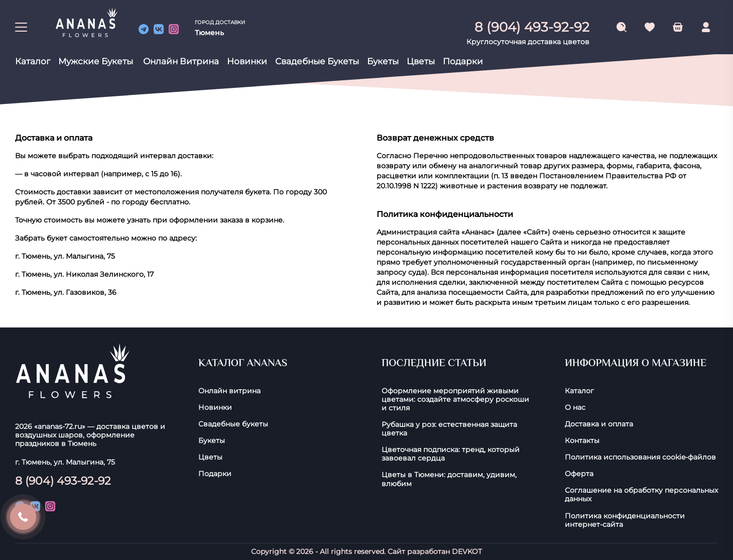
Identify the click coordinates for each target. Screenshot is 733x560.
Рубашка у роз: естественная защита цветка (449, 429)
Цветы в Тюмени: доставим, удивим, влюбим (449, 479)
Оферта (579, 474)
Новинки (247, 61)
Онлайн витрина (181, 61)
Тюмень (209, 33)
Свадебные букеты (317, 61)
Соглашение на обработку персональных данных (641, 495)
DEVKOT (467, 551)
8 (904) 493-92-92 (63, 481)
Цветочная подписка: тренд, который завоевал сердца (451, 454)
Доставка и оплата (599, 424)
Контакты (582, 441)
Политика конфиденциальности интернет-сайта (625, 520)
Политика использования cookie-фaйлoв (640, 457)
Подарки (463, 61)
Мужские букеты (96, 61)
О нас (575, 408)
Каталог (33, 61)
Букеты (383, 61)
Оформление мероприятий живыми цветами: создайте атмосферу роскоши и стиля (455, 400)
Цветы (421, 61)
